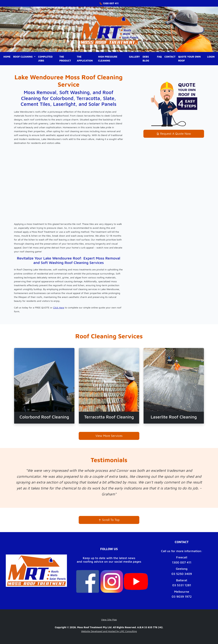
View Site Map (109, 619)
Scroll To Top (109, 520)
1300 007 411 (182, 562)
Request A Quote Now (174, 134)
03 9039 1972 (182, 597)
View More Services (109, 436)
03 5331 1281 (182, 585)
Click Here (59, 307)
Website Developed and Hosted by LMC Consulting (109, 631)
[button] (24, 57)
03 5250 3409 (182, 574)
